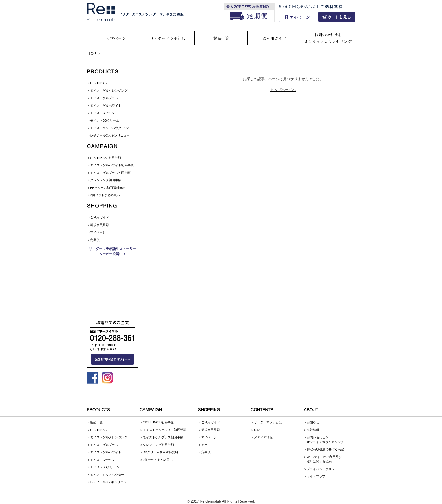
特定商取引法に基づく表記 (325, 449)
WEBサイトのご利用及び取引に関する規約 (324, 459)
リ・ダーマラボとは (268, 422)
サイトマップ (316, 476)
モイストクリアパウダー (107, 475)
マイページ (98, 232)
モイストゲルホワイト (106, 106)
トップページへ (283, 90)
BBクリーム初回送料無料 (108, 188)
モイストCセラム (102, 113)
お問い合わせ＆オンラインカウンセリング (325, 440)
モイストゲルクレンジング (109, 91)
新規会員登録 (100, 225)
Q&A (257, 430)
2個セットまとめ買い (105, 195)
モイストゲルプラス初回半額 (110, 173)
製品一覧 (96, 422)
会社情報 (313, 430)
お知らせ (313, 422)
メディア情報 (263, 437)
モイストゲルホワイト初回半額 (112, 165)
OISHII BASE (99, 83)
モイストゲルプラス (104, 98)
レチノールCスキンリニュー (110, 135)
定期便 (95, 240)
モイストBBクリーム (105, 120)
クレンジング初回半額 (106, 180)
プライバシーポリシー (322, 469)
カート (206, 445)
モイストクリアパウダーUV (109, 128)
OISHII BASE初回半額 (106, 158)
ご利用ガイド (100, 217)
